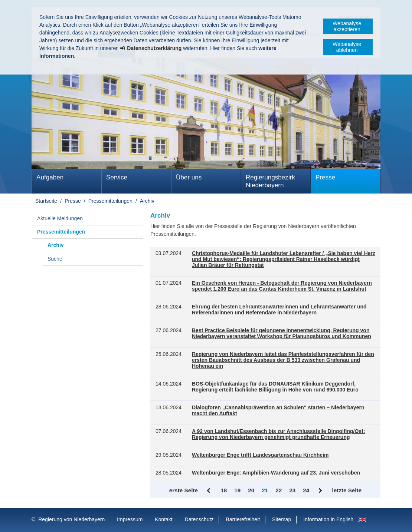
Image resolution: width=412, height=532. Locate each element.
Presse (325, 177)
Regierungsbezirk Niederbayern (270, 181)
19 (237, 490)
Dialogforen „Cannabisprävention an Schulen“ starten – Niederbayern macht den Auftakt (278, 411)
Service (117, 177)
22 (279, 490)
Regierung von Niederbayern (71, 519)
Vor (321, 491)
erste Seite (184, 490)
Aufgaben (50, 177)
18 (224, 490)
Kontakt (164, 519)
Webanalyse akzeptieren (347, 26)
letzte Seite (347, 490)
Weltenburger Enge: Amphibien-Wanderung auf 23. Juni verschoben (276, 473)
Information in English (328, 519)
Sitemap (282, 519)
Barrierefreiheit (243, 519)
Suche (55, 259)
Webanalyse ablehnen (347, 47)
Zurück (209, 491)
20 (251, 490)
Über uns (189, 177)
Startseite (46, 201)
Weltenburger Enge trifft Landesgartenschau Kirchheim (260, 455)
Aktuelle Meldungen (60, 218)
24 (306, 490)
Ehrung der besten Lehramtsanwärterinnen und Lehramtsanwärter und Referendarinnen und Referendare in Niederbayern (279, 310)
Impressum (130, 519)
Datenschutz (199, 519)
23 (292, 490)
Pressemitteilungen (110, 201)
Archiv (147, 201)
